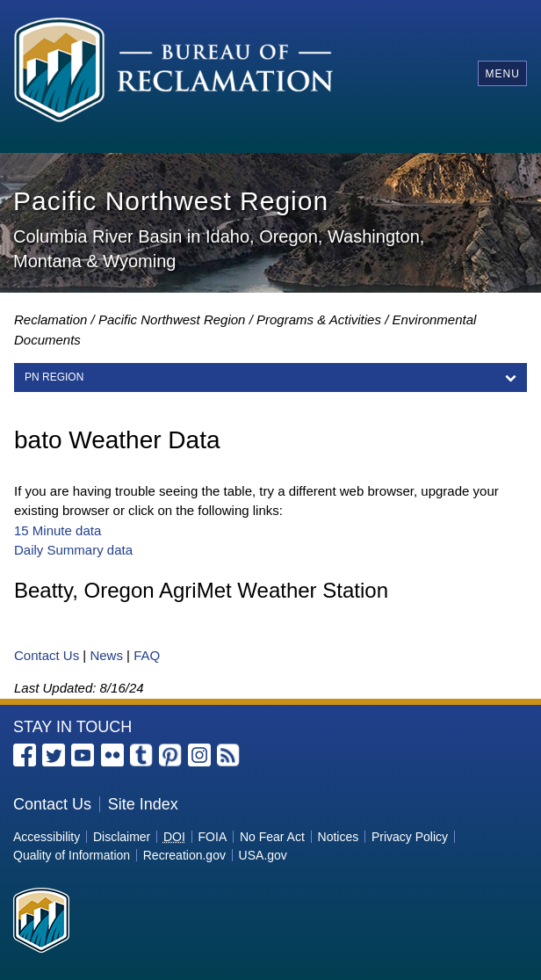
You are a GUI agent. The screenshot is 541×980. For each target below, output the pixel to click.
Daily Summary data (73, 550)
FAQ (147, 655)
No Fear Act (272, 837)
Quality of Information (72, 855)
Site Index (143, 804)
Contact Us (47, 655)
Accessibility (47, 837)
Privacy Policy (410, 837)
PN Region (54, 377)
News (106, 655)
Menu (502, 74)
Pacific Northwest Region (172, 319)
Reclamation (50, 319)
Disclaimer (122, 837)
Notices (339, 837)
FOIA (213, 837)
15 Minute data (58, 530)
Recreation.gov (184, 855)
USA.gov (263, 855)
